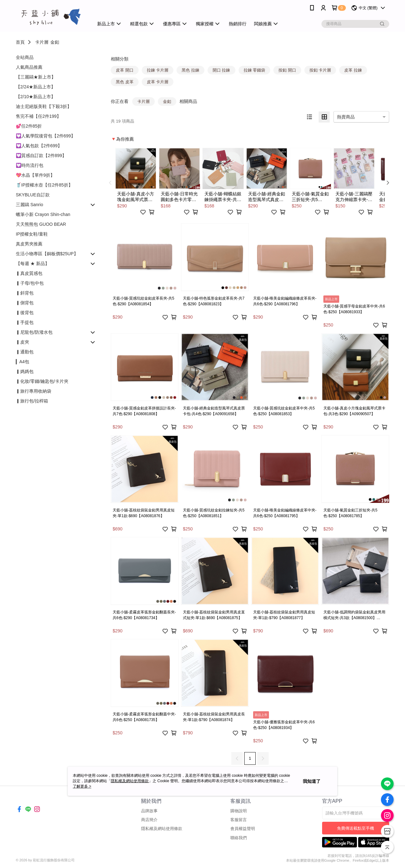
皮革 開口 (125, 70)
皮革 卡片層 (158, 82)
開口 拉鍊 (221, 70)
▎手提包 (25, 322)
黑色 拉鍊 (190, 70)
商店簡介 (149, 820)
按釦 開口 (287, 70)
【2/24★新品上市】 (36, 87)
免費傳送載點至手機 (355, 828)
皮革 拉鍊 (353, 70)
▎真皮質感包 (29, 273)
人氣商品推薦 (29, 67)
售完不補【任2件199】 (38, 116)
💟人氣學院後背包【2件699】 (46, 136)
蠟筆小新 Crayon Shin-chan (43, 214)
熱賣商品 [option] (346, 117)
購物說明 (239, 811)
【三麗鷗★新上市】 (36, 77)
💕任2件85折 (29, 126)
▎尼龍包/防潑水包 (34, 332)
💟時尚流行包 (30, 165)
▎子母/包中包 (30, 283)
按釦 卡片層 (320, 70)
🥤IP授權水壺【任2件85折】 (44, 185)
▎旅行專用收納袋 (34, 391)
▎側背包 (25, 303)
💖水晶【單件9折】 (35, 175)
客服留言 (239, 820)
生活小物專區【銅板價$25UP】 (47, 254)
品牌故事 (149, 811)
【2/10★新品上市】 (36, 97)
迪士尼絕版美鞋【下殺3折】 (44, 106)
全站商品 (25, 57)
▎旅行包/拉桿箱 (32, 401)
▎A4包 (22, 362)
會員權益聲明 (243, 829)
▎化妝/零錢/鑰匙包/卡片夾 (42, 381)
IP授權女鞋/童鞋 (32, 234)
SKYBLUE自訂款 (33, 195)
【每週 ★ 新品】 (33, 263)
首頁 (20, 42)
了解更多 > (82, 786)
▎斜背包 (25, 293)
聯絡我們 (239, 838)
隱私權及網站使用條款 (162, 829)
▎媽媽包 (25, 371)
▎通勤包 (25, 352)
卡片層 (42, 42)
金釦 (55, 42)
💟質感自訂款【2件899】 (41, 155)
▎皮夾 (22, 342)
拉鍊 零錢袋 (255, 70)
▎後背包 (25, 313)
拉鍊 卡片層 (158, 70)
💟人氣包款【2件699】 (39, 146)
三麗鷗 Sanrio (29, 205)
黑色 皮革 (125, 82)
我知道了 (312, 781)
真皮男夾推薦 (29, 244)
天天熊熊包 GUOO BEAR (41, 224)
